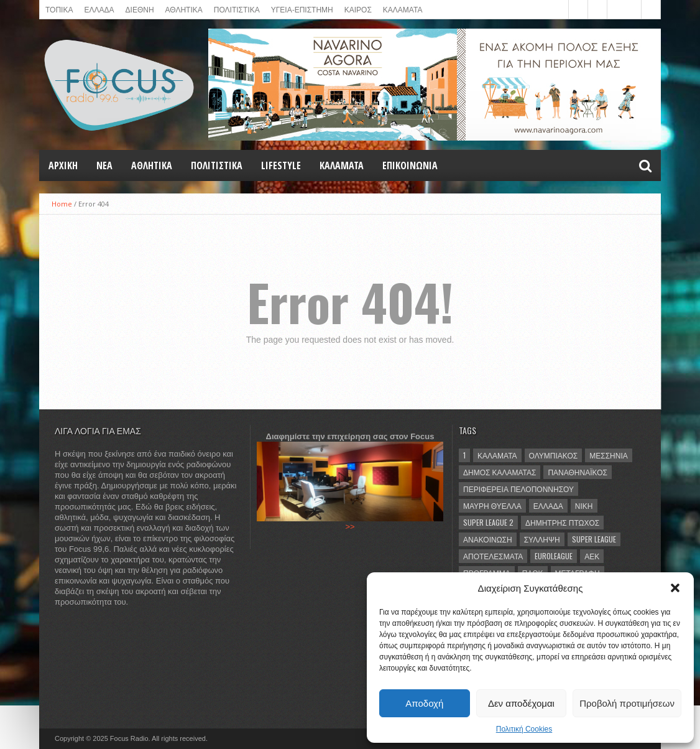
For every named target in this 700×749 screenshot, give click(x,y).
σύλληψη (542, 539)
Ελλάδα (548, 505)
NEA (104, 165)
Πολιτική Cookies (524, 729)
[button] (675, 588)
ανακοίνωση (488, 539)
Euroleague (554, 556)
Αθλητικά (152, 165)
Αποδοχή (424, 703)
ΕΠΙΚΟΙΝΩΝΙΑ (410, 165)
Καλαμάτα (497, 455)
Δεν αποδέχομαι (521, 703)
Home (62, 204)
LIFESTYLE (281, 165)
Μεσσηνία (609, 455)
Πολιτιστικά (237, 9)
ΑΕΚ (592, 556)
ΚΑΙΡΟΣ (358, 9)
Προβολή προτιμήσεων (627, 703)
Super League (594, 539)
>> (350, 527)
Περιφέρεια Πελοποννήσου (518, 489)
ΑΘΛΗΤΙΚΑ (184, 9)
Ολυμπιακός (554, 455)
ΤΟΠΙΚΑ (59, 9)
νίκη (584, 505)
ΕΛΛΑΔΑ (99, 9)
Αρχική (63, 165)
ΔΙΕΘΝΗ (140, 9)
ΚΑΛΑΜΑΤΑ (403, 9)
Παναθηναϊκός (577, 472)
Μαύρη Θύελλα (492, 505)
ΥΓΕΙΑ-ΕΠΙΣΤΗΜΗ (302, 9)
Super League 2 (488, 522)
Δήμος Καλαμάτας (500, 472)
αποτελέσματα (493, 556)
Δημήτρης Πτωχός (562, 522)
